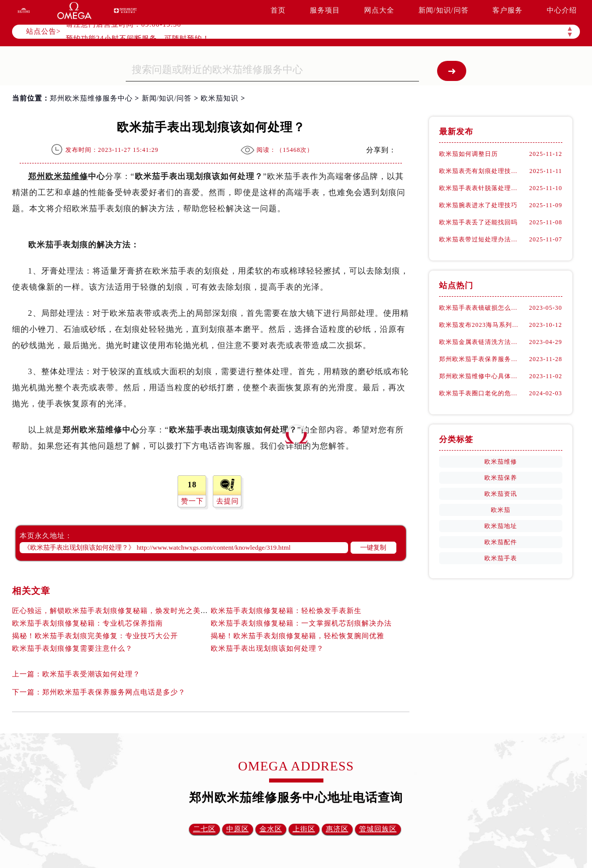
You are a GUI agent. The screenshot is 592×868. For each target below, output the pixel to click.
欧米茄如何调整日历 (469, 154)
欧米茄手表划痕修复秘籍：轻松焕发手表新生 (286, 611)
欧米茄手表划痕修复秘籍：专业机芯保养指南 (88, 623)
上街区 (304, 829)
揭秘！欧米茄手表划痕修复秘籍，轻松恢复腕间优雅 (298, 636)
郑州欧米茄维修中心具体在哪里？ (481, 376)
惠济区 (337, 829)
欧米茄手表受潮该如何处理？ (91, 674)
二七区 (204, 829)
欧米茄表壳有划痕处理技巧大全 (481, 171)
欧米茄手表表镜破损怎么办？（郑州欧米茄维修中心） (481, 308)
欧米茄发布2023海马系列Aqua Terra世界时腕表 (481, 325)
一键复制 (373, 547)
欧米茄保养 (501, 478)
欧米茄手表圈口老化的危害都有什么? (481, 393)
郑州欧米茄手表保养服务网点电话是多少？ (114, 692)
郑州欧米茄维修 (58, 176)
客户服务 (508, 10)
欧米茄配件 (501, 542)
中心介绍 (562, 10)
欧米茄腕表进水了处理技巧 (478, 205)
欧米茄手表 (501, 558)
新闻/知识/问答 (444, 10)
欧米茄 (501, 510)
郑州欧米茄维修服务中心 (91, 98)
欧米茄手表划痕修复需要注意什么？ (72, 648)
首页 (278, 10)
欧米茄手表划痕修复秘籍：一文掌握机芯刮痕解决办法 (301, 623)
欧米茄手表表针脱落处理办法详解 (481, 188)
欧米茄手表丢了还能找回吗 (478, 222)
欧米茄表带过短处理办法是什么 (481, 239)
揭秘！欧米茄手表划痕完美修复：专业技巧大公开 (95, 636)
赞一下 (192, 501)
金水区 (271, 829)
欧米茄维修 (501, 462)
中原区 (238, 829)
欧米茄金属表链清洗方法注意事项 (481, 342)
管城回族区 (378, 829)
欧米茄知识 (220, 98)
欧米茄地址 (501, 526)
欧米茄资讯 (501, 494)
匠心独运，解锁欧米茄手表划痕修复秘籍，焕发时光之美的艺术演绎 (125, 611)
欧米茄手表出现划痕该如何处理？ (267, 648)
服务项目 (325, 10)
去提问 (228, 501)
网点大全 (379, 10)
